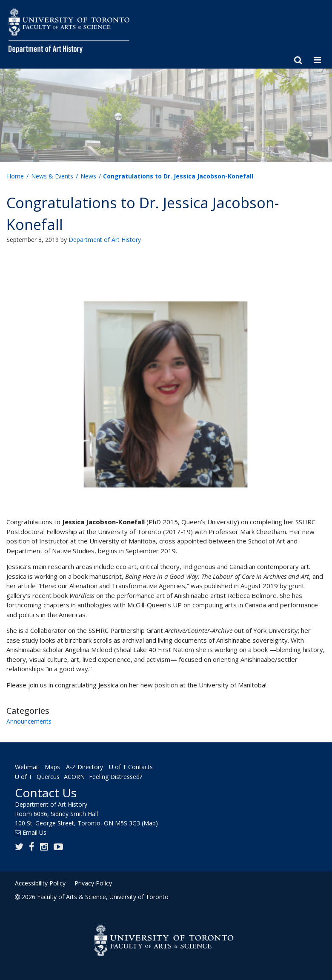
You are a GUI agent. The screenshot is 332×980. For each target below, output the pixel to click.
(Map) (150, 823)
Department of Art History (105, 240)
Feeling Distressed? (116, 777)
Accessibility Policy (40, 883)
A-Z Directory (84, 767)
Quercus (48, 777)
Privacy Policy (93, 883)
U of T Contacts (131, 767)
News (88, 176)
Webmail (27, 767)
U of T (24, 777)
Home (15, 176)
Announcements (29, 721)
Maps (52, 767)
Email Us (34, 832)
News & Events (52, 176)
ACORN (74, 777)
